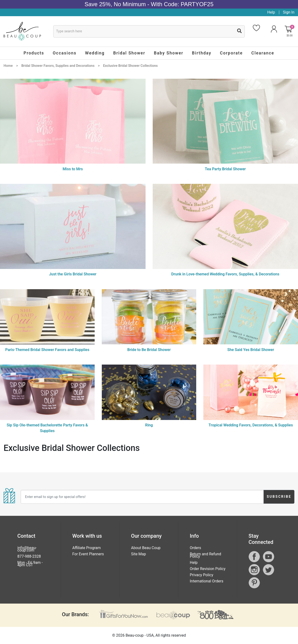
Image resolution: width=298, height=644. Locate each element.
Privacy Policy (202, 575)
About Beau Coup (146, 548)
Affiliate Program (87, 548)
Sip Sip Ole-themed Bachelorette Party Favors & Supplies (47, 428)
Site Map (139, 554)
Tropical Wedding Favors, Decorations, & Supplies (251, 425)
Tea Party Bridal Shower (225, 169)
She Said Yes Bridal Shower (251, 350)
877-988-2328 (29, 556)
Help (271, 12)
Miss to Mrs (73, 169)
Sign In (289, 12)
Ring (149, 425)
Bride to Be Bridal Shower (149, 350)
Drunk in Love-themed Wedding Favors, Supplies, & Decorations (225, 274)
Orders (195, 548)
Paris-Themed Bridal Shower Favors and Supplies (47, 350)
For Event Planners (88, 554)
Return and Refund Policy (205, 555)
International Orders (207, 581)
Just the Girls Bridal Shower (73, 274)
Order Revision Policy (208, 569)
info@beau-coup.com (27, 549)
